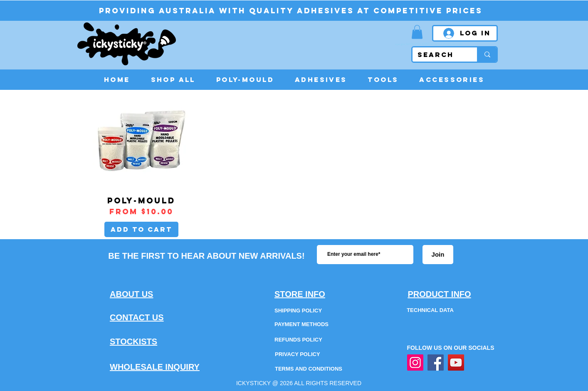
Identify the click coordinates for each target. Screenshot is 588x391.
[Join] (438, 255)
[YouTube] (456, 363)
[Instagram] (415, 363)
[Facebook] (436, 363)
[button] (417, 32)
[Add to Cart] (141, 229)
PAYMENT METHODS (301, 324)
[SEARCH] (439, 55)
